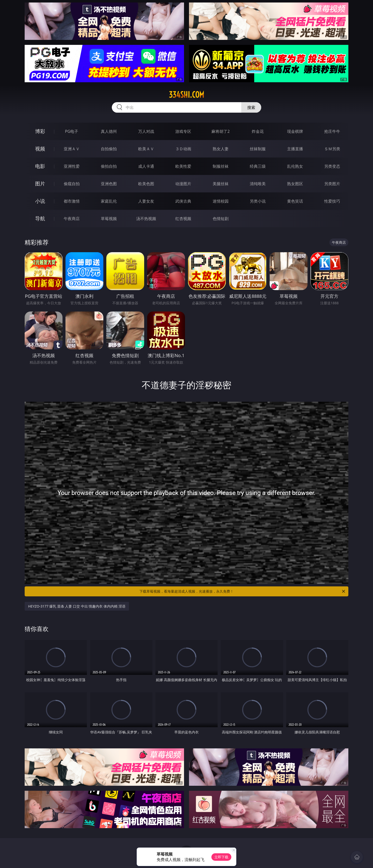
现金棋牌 (295, 131)
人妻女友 (146, 201)
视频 (40, 149)
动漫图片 (183, 184)
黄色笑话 (295, 201)
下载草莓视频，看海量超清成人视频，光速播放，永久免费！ (243, 591)
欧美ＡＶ (146, 149)
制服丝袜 (221, 166)
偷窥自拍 (72, 184)
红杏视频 (183, 219)
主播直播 (295, 149)
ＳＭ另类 (332, 149)
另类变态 (332, 166)
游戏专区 (183, 131)
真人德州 (109, 131)
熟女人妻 (221, 149)
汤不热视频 (146, 219)
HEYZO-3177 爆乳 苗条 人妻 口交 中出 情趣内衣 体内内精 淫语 (77, 606)
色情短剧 (221, 219)
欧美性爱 (183, 166)
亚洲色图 (109, 184)
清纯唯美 (258, 184)
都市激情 (72, 201)
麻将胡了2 (220, 131)
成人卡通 (146, 166)
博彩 (40, 131)
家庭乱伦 (109, 201)
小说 (40, 201)
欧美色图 (146, 184)
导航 (40, 218)
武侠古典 (183, 201)
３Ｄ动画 (183, 149)
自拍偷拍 (109, 149)
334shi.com (186, 95)
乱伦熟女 (295, 166)
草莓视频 (109, 219)
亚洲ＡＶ (72, 149)
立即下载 (221, 857)
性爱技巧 (332, 201)
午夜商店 (72, 219)
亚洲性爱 (72, 166)
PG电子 (72, 131)
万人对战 (146, 131)
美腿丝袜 (221, 184)
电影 (40, 166)
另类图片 (332, 184)
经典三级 (258, 166)
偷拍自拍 (109, 166)
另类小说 (258, 201)
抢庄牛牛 (332, 131)
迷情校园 (221, 201)
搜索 (251, 107)
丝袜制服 (258, 149)
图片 (40, 184)
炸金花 (258, 131)
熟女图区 (295, 184)
